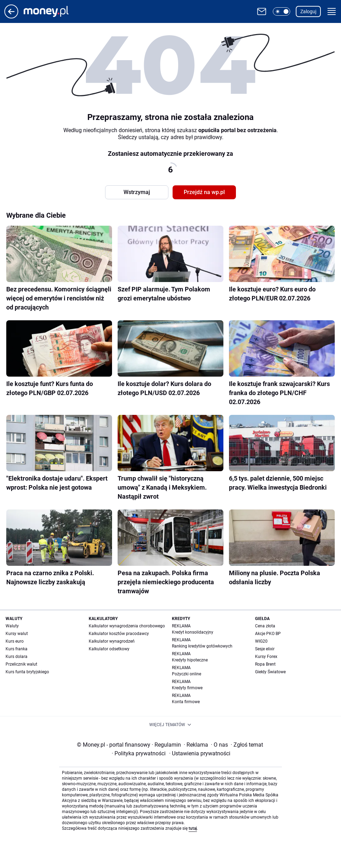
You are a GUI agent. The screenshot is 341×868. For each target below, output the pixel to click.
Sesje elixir (265, 649)
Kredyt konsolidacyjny (193, 632)
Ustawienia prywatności (200, 753)
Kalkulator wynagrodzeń (112, 641)
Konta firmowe (186, 702)
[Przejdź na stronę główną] (11, 17)
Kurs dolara (17, 657)
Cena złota (265, 626)
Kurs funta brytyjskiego (27, 672)
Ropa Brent (265, 664)
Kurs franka (17, 649)
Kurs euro (15, 641)
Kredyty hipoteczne (190, 660)
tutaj (193, 828)
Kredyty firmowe (187, 688)
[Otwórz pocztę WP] (262, 11)
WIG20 (261, 641)
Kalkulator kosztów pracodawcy (119, 634)
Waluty (12, 626)
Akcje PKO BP (268, 634)
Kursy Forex (266, 657)
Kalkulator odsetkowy (109, 649)
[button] (281, 11)
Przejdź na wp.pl (204, 192)
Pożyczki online (187, 674)
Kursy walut (17, 634)
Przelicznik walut (21, 664)
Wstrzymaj (137, 192)
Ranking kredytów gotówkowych (202, 646)
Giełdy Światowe (270, 672)
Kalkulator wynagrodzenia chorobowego (127, 626)
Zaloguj (308, 11)
